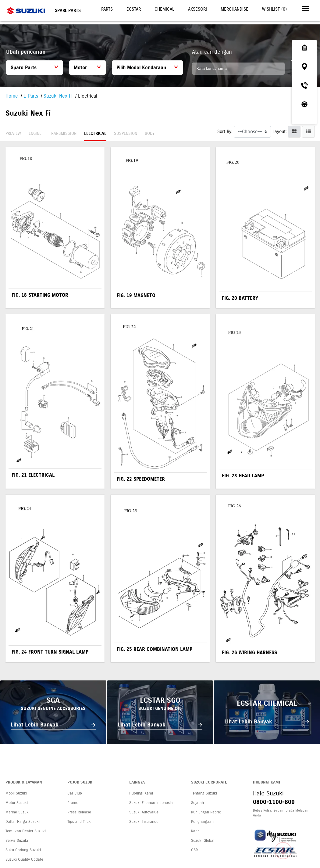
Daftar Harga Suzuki (23, 822)
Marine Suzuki (18, 812)
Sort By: (225, 131)
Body (150, 133)
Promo (73, 803)
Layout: (279, 131)
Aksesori (197, 9)
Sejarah (197, 803)
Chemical (164, 9)
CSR (194, 850)
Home (12, 96)
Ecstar (134, 9)
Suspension (126, 133)
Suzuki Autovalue (144, 812)
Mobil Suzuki (16, 793)
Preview (13, 133)
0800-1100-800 (274, 802)
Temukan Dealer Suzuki (26, 831)
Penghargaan (202, 822)
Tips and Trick (79, 822)
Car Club (75, 793)
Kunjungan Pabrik (206, 812)
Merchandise (235, 9)
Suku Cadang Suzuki (23, 850)
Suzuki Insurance (144, 822)
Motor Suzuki (17, 803)
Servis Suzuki (17, 841)
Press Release (79, 812)
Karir (195, 831)
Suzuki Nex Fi (58, 96)
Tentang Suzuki (204, 793)
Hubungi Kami (141, 793)
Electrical (95, 133)
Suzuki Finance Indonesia (151, 803)
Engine (35, 133)
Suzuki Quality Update (24, 859)
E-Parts (31, 96)
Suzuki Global (203, 841)
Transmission (63, 133)
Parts (107, 9)
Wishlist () (274, 9)
